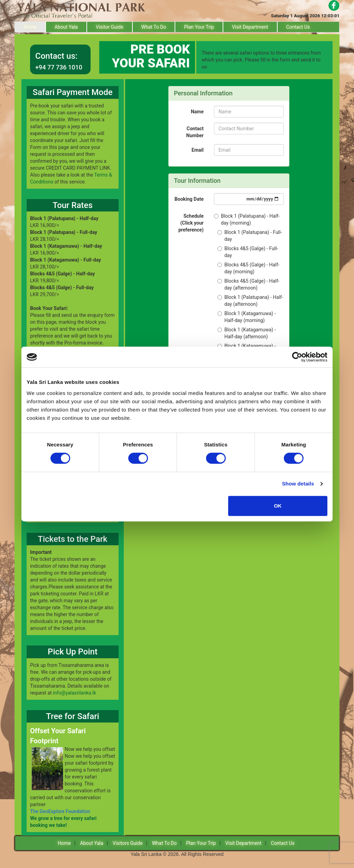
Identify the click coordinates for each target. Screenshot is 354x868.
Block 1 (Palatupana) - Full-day (250, 236)
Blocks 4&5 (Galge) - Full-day (248, 252)
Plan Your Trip (199, 27)
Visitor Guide (110, 27)
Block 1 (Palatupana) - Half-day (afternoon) (250, 301)
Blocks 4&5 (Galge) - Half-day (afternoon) (248, 284)
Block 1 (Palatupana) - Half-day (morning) (247, 219)
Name (197, 112)
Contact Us (298, 27)
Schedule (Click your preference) (191, 223)
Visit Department (250, 27)
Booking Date (189, 199)
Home (30, 27)
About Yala (66, 27)
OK (278, 506)
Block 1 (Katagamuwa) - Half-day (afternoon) (247, 333)
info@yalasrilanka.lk (74, 693)
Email (198, 150)
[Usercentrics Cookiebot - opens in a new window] (297, 357)
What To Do (154, 27)
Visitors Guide (128, 843)
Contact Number (195, 132)
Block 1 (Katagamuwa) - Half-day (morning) (247, 317)
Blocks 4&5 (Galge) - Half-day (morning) (248, 268)
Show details (298, 484)
